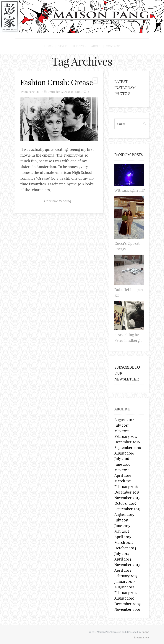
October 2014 (125, 548)
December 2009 (128, 604)
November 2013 (127, 565)
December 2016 (127, 442)
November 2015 (127, 498)
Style (62, 46)
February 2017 (126, 436)
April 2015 (123, 537)
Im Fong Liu (32, 92)
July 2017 (121, 425)
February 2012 (126, 593)
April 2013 (123, 570)
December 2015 (127, 492)
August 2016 (124, 453)
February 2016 (126, 487)
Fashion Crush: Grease (57, 82)
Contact (113, 46)
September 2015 (127, 509)
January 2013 (125, 581)
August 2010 (124, 598)
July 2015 (121, 520)
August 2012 (124, 587)
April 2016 (123, 475)
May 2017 (122, 431)
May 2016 (122, 470)
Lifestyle (79, 46)
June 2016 (122, 464)
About (96, 46)
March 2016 (124, 481)
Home (49, 46)
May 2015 (122, 531)
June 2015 (122, 526)
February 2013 (126, 576)
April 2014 (123, 559)
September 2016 (128, 448)
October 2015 (125, 503)
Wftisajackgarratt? (130, 190)
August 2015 (124, 514)
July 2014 (122, 554)
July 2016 (122, 459)
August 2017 (124, 420)
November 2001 (127, 609)
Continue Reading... (59, 201)
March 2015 (124, 542)
